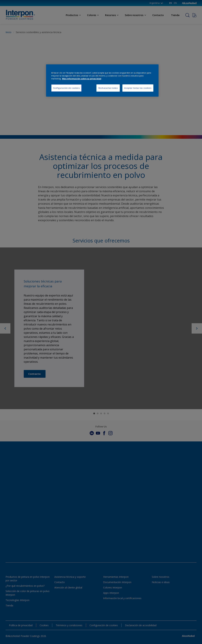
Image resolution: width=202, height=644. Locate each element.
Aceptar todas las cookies (138, 88)
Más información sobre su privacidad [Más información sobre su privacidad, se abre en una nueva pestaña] (82, 79)
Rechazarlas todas (108, 88)
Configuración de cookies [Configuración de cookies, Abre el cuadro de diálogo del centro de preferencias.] (66, 88)
